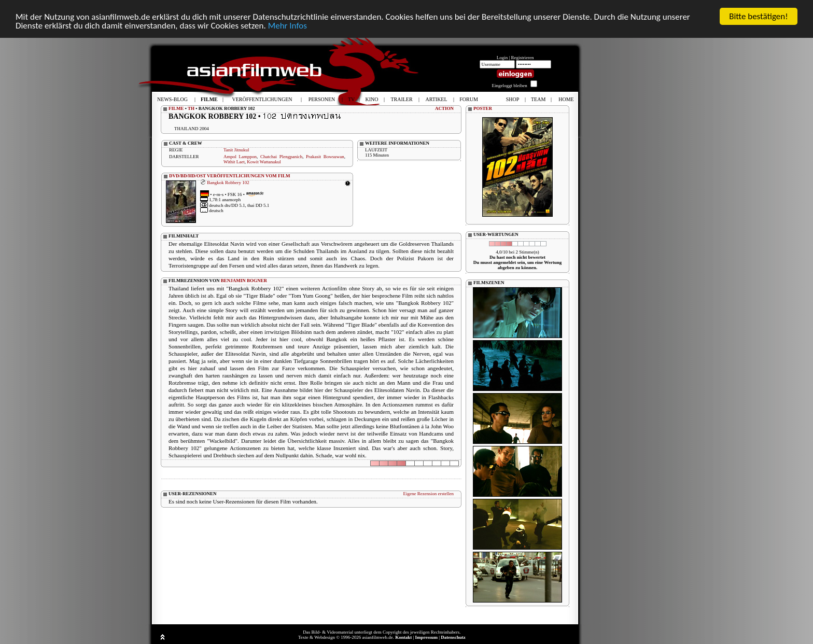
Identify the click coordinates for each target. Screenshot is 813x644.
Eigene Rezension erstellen (429, 494)
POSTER (483, 108)
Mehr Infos (288, 26)
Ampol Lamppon (240, 157)
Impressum (426, 637)
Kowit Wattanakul (264, 162)
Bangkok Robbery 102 (228, 183)
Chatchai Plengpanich (281, 157)
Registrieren (523, 58)
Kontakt (403, 637)
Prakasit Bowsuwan (325, 157)
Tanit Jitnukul (236, 150)
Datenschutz (453, 637)
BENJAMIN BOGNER (244, 281)
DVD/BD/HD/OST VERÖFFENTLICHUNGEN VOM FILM (230, 176)
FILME (176, 108)
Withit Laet (234, 162)
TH (191, 108)
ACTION (444, 108)
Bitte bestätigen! (759, 16)
